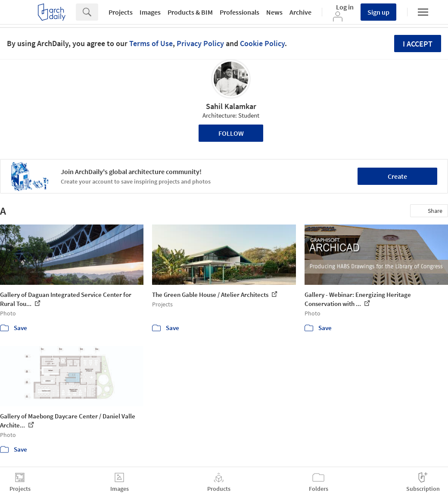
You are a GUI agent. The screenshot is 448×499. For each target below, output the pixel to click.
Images (150, 12)
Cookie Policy (262, 43)
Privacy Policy (200, 43)
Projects (121, 12)
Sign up (378, 12)
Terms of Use (151, 43)
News (274, 12)
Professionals (240, 12)
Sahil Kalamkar (231, 106)
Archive (300, 12)
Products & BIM (190, 12)
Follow (231, 133)
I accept (418, 44)
